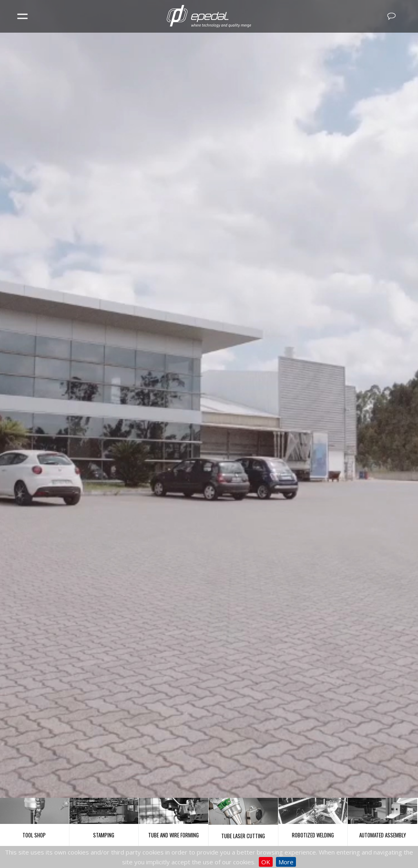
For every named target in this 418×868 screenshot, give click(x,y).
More (286, 862)
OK (266, 862)
